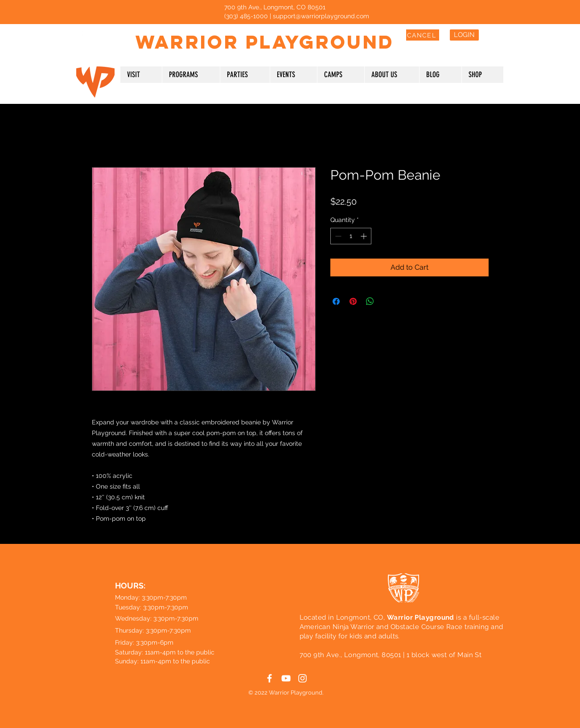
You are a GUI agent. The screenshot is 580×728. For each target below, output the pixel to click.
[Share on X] (387, 301)
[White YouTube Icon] (98, 33)
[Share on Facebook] (336, 301)
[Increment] (364, 236)
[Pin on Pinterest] (353, 301)
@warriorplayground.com (332, 16)
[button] (141, 75)
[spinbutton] (351, 236)
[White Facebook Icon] (82, 33)
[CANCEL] (423, 35)
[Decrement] (337, 236)
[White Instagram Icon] (115, 33)
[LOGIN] (464, 35)
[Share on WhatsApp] (370, 301)
